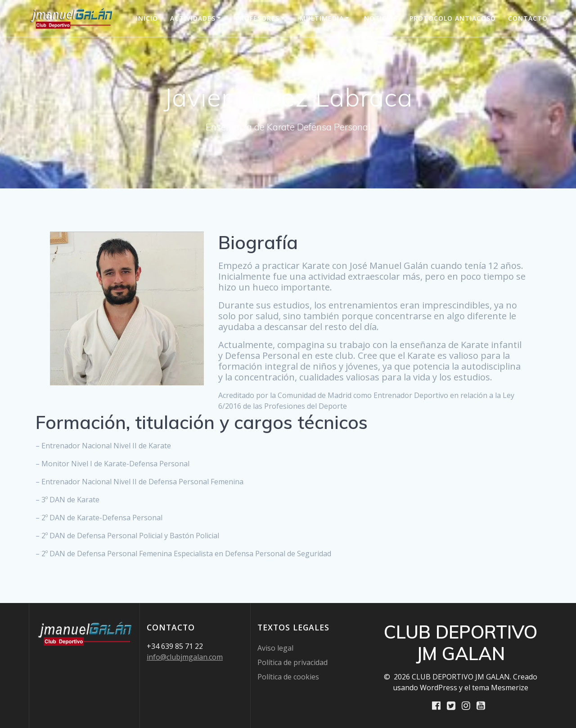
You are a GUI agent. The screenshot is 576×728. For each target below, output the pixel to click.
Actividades (193, 18)
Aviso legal (275, 648)
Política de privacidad (292, 662)
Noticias (381, 18)
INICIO (147, 18)
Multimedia (322, 18)
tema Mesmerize (500, 687)
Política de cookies (288, 676)
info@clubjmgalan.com (185, 657)
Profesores (258, 18)
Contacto (528, 18)
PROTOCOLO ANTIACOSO (453, 18)
